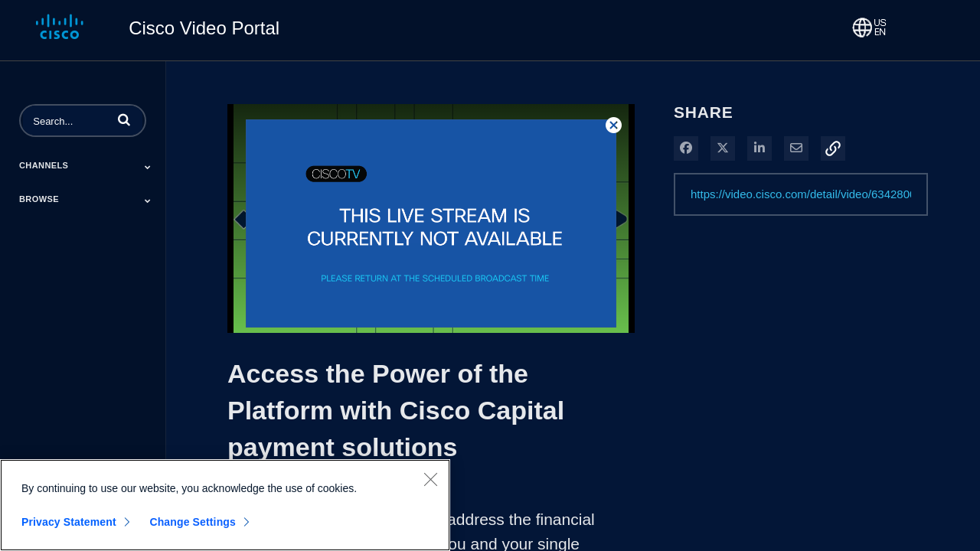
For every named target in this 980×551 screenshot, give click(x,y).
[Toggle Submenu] (148, 167)
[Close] (430, 479)
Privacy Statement (69, 522)
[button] (124, 119)
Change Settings (193, 522)
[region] (225, 505)
